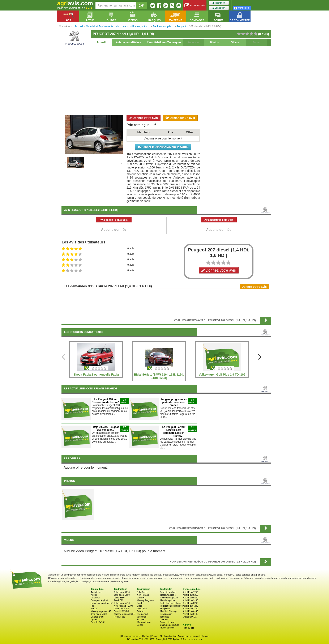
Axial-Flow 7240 (190, 606)
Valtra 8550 (119, 598)
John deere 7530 (99, 614)
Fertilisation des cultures (171, 606)
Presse (155, 636)
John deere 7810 (122, 592)
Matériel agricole (168, 600)
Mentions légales (168, 636)
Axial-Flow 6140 (190, 611)
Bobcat (140, 611)
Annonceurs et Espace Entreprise (193, 636)
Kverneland (142, 614)
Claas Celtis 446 (122, 609)
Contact (146, 636)
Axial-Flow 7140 (190, 609)
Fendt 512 (119, 600)
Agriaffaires (96, 592)
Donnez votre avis (144, 118)
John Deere (142, 592)
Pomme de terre (167, 622)
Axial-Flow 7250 (190, 592)
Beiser (140, 625)
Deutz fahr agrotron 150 (102, 603)
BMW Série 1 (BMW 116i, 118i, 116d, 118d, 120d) (159, 376)
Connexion (219, 8)
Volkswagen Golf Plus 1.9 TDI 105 (222, 375)
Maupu (94, 609)
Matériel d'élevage (168, 611)
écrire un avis (195, 5)
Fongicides (165, 609)
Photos (215, 42)
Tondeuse (164, 617)
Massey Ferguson (145, 600)
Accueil (101, 42)
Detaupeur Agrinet (99, 600)
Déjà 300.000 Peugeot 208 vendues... (106, 428)
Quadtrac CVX (190, 617)
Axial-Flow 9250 (190, 598)
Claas (140, 606)
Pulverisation (166, 614)
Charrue (164, 620)
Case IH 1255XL (122, 611)
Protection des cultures (171, 603)
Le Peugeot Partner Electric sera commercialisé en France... (174, 431)
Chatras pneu (97, 617)
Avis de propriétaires (129, 42)
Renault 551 (120, 617)
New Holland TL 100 (123, 606)
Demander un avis (180, 118)
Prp (93, 606)
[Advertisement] (166, 80)
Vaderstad (142, 617)
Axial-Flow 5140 (190, 614)
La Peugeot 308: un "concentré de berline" (106, 401)
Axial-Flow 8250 (190, 595)
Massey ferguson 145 (101, 611)
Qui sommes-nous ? (131, 636)
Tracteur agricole (168, 595)
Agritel (94, 595)
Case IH (141, 598)
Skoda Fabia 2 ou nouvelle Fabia (96, 375)
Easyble (141, 620)
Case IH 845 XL (98, 622)
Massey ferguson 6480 (125, 614)
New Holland (143, 595)
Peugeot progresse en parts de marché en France (174, 402)
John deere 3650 (122, 595)
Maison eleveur (144, 622)
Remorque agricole (169, 598)
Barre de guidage (168, 592)
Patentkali (95, 598)
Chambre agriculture (169, 625)
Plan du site (188, 628)
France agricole (167, 628)
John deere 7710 (122, 603)
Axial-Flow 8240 (190, 603)
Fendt (140, 603)
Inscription (219, 3)
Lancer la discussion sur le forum (163, 147)
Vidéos (235, 42)
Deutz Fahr (142, 609)
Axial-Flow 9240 (190, 600)
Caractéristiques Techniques (164, 42)
